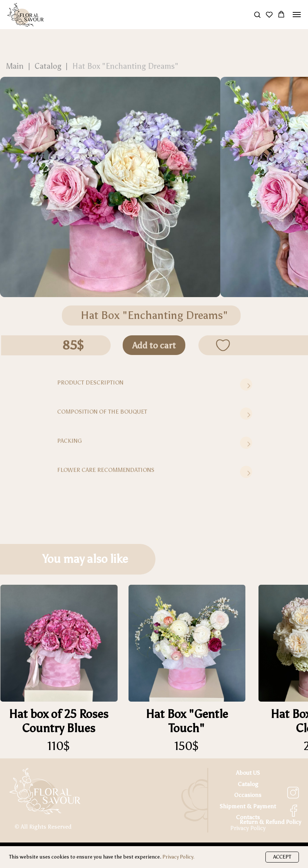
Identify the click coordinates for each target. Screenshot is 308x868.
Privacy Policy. (178, 857)
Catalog (248, 784)
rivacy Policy (250, 828)
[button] (257, 14)
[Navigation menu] (297, 15)
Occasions (248, 795)
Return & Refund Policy (270, 822)
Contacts (248, 817)
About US (248, 773)
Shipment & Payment (248, 806)
